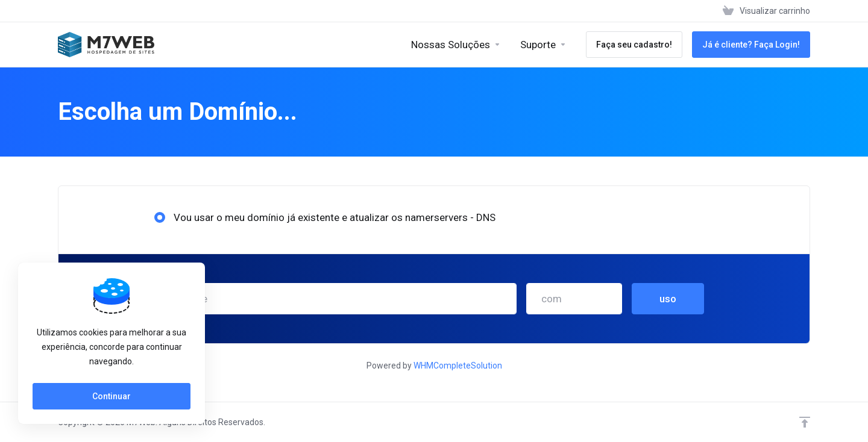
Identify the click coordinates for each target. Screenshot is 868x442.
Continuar (112, 396)
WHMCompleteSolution (458, 366)
